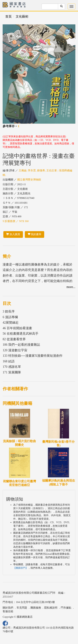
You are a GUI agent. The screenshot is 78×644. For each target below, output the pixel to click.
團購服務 (36, 608)
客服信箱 (8, 611)
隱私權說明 (51, 608)
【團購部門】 (21, 568)
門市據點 (66, 608)
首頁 (8, 16)
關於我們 (8, 608)
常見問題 (22, 608)
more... (71, 287)
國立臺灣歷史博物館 (29, 180)
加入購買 (13, 234)
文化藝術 (22, 16)
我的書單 (35, 234)
